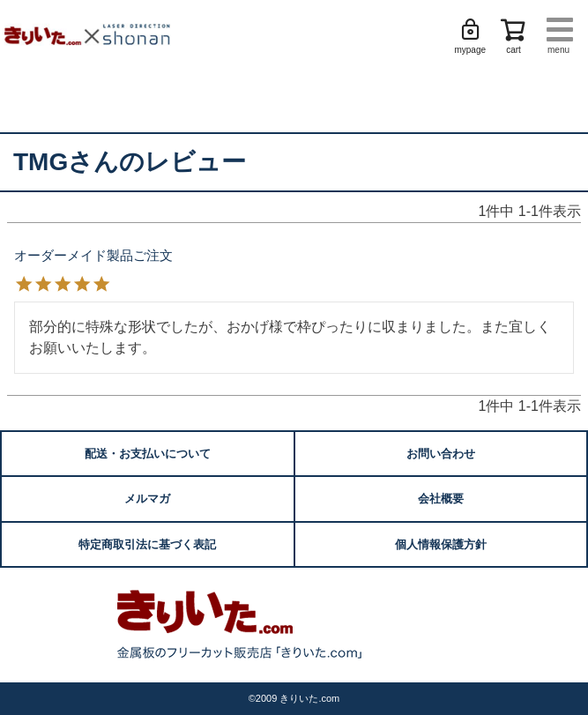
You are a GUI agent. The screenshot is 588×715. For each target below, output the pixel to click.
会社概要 (441, 499)
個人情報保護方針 (441, 544)
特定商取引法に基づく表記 (147, 544)
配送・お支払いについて (148, 454)
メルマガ (147, 499)
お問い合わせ (441, 454)
